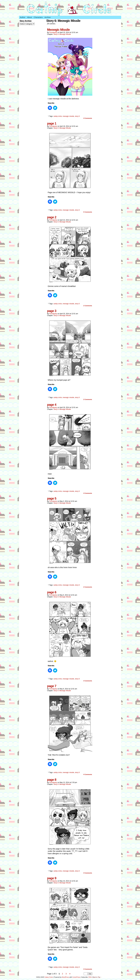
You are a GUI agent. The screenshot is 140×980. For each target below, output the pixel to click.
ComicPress (76, 977)
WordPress (65, 977)
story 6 (77, 116)
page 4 (52, 405)
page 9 (52, 878)
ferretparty (53, 32)
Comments (88, 118)
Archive (48, 17)
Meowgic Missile (58, 30)
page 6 (52, 592)
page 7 (52, 686)
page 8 (52, 780)
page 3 (52, 311)
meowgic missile (68, 116)
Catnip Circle (49, 977)
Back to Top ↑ (97, 977)
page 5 (52, 498)
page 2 (52, 217)
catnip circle (58, 116)
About (30, 17)
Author (23, 17)
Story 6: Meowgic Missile (62, 34)
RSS (90, 977)
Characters (38, 17)
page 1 (52, 123)
